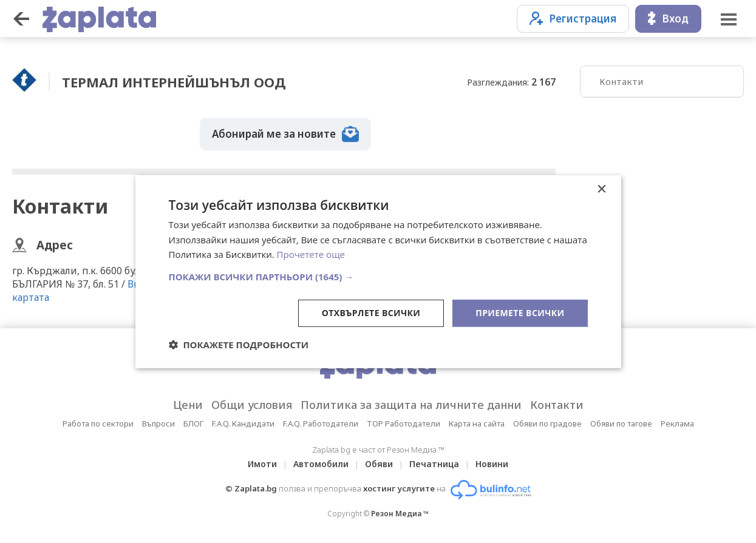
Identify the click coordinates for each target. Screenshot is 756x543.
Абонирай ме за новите (285, 134)
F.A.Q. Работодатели (321, 423)
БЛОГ (193, 423)
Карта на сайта (477, 423)
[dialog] (378, 271)
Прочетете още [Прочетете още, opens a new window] (311, 254)
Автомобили (321, 464)
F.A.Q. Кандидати (243, 423)
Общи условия (252, 405)
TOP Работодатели (404, 423)
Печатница (434, 464)
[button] (378, 277)
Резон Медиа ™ (400, 514)
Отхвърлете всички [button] (371, 313)
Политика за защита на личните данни (411, 405)
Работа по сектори (98, 423)
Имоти (262, 464)
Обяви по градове (547, 423)
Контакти (621, 81)
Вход (668, 19)
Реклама (677, 423)
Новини (492, 464)
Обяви (379, 464)
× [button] (601, 189)
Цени (188, 405)
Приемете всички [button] (520, 313)
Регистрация (573, 19)
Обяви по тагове (621, 423)
